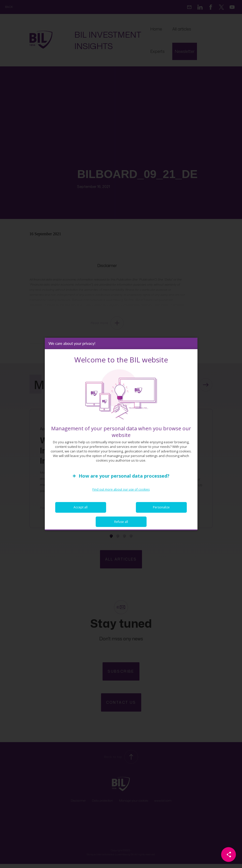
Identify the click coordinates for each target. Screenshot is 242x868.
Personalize (161, 507)
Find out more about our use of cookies (121, 489)
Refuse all (121, 522)
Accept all (81, 507)
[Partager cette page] (229, 855)
